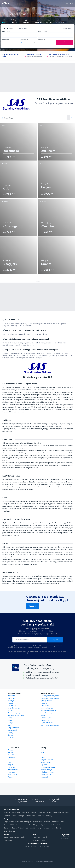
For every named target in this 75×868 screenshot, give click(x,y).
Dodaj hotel (67, 28)
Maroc (16, 837)
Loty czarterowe (14, 728)
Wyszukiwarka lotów (15, 708)
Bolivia (14, 813)
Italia (30, 825)
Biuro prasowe (45, 755)
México (14, 816)
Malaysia (45, 837)
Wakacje (11, 701)
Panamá (28, 816)
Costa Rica (41, 813)
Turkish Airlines (13, 770)
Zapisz (55, 640)
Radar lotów (45, 705)
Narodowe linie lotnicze (48, 710)
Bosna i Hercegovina (16, 822)
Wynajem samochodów (16, 715)
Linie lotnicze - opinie (48, 713)
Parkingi (11, 733)
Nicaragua (21, 816)
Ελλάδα (12, 825)
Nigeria (22, 837)
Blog (42, 752)
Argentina (7, 813)
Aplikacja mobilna (46, 701)
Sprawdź (33, 606)
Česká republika (37, 822)
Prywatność (45, 777)
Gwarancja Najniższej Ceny (50, 696)
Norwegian (12, 767)
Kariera (43, 757)
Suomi (53, 828)
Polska (14, 828)
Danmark (47, 822)
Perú (34, 816)
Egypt (6, 837)
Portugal (21, 828)
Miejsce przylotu (43, 31)
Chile (19, 813)
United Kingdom (9, 831)
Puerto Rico (41, 816)
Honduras (7, 816)
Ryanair (10, 750)
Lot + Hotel (12, 705)
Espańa (63, 822)
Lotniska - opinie (46, 718)
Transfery (11, 735)
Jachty (10, 718)
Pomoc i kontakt (46, 774)
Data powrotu (24, 39)
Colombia (33, 813)
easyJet (10, 765)
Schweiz (59, 828)
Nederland (54, 825)
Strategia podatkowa (48, 767)
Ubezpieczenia (13, 730)
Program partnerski (47, 760)
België (6, 822)
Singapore (36, 840)
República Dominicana (53, 813)
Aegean (11, 777)
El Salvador (25, 813)
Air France (11, 772)
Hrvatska (19, 825)
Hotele (10, 710)
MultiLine (44, 703)
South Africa (8, 840)
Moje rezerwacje (46, 770)
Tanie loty (11, 696)
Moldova (47, 825)
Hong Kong (37, 837)
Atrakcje (11, 737)
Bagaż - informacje (47, 723)
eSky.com (34, 846)
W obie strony (9, 28)
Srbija (27, 828)
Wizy (10, 725)
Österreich (8, 828)
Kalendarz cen (45, 720)
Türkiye (43, 840)
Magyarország (38, 825)
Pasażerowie (42, 39)
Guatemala (66, 813)
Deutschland (55, 822)
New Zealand (65, 839)
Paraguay (49, 816)
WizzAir (10, 752)
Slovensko (46, 828)
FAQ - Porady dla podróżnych (50, 725)
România (33, 828)
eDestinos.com (44, 846)
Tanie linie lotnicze (47, 708)
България (28, 822)
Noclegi (11, 703)
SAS (9, 762)
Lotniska (43, 715)
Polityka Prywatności (48, 772)
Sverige (39, 828)
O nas (43, 750)
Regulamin (44, 765)
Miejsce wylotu (6, 31)
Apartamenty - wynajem (16, 713)
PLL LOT (11, 755)
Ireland (25, 825)
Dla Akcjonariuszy (46, 762)
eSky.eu (28, 846)
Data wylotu (6, 39)
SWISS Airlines (13, 774)
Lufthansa (11, 757)
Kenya (11, 837)
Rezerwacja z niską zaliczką (50, 698)
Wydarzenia (12, 740)
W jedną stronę (23, 28)
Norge (61, 825)
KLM (10, 760)
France (6, 825)
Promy (10, 720)
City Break (11, 698)
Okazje (10, 723)
